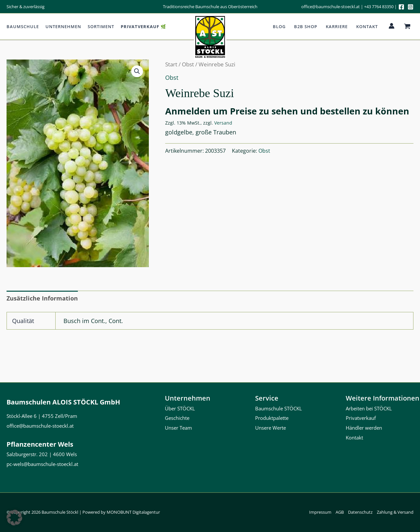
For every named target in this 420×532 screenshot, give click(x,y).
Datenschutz (360, 512)
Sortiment (101, 26)
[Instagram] (411, 7)
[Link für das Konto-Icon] (392, 26)
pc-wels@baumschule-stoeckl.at (42, 464)
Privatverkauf (361, 418)
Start (171, 64)
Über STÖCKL (180, 408)
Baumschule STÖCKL (279, 408)
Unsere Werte (271, 428)
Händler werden (364, 428)
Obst (188, 64)
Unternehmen (63, 26)
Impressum (320, 512)
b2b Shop (306, 26)
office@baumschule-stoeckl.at (331, 7)
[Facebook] (401, 7)
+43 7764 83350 (379, 7)
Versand (223, 123)
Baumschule (23, 26)
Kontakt (367, 26)
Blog (279, 26)
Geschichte (177, 418)
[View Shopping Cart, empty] (407, 26)
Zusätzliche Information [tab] (42, 298)
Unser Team (178, 428)
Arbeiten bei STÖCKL (369, 408)
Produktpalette (272, 418)
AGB (340, 512)
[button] (137, 71)
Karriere (337, 26)
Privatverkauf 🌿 (143, 26)
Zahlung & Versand (395, 512)
